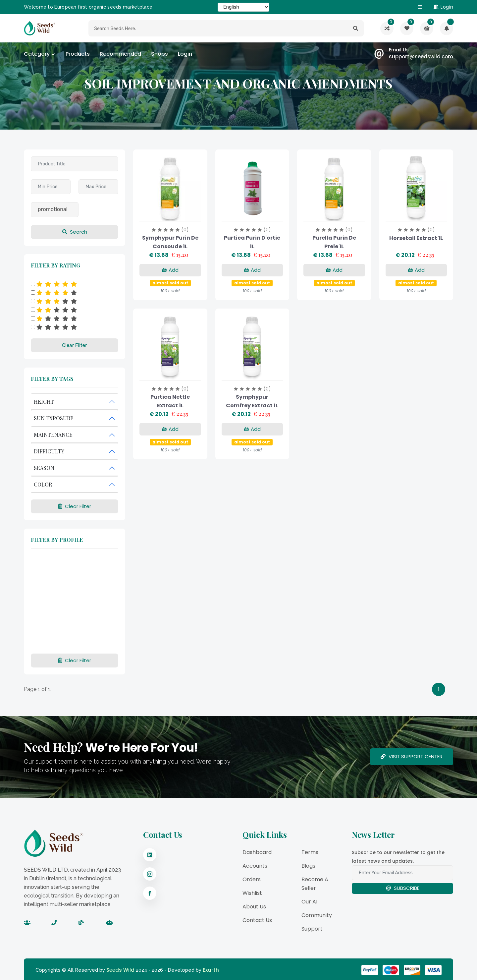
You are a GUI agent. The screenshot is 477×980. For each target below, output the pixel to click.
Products (78, 54)
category (37, 54)
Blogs (308, 866)
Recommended (120, 54)
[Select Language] (243, 7)
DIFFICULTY (49, 451)
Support (312, 929)
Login (443, 7)
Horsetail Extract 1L (416, 238)
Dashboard (257, 852)
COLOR (43, 484)
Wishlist (252, 893)
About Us (254, 907)
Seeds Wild (120, 970)
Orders (252, 879)
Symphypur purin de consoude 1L (170, 242)
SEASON (44, 468)
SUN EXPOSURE (54, 418)
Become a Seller (315, 884)
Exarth (211, 970)
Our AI (309, 902)
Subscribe (403, 888)
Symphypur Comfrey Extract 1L (252, 401)
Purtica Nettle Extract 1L (170, 401)
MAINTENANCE (53, 435)
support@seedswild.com (421, 57)
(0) (185, 230)
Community (317, 915)
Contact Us (257, 920)
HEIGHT (44, 402)
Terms (310, 852)
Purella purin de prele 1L (334, 242)
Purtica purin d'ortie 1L (252, 242)
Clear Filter (74, 345)
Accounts (255, 866)
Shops (159, 54)
